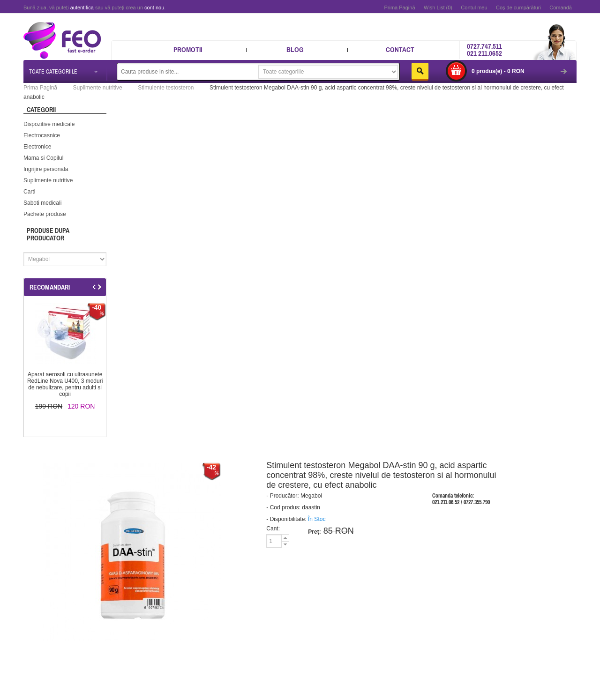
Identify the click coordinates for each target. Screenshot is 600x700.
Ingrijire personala (46, 169)
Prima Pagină (399, 7)
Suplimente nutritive (48, 180)
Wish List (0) (438, 7)
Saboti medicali (42, 203)
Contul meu (474, 7)
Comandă (561, 7)
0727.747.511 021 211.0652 (484, 50)
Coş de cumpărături (518, 7)
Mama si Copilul (43, 158)
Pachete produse (45, 214)
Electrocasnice (42, 135)
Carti (29, 192)
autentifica (82, 7)
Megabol (311, 496)
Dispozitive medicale (49, 124)
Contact (400, 49)
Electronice (37, 147)
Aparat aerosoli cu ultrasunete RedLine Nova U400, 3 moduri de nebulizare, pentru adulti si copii (65, 384)
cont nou (154, 7)
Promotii (188, 49)
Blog (295, 49)
